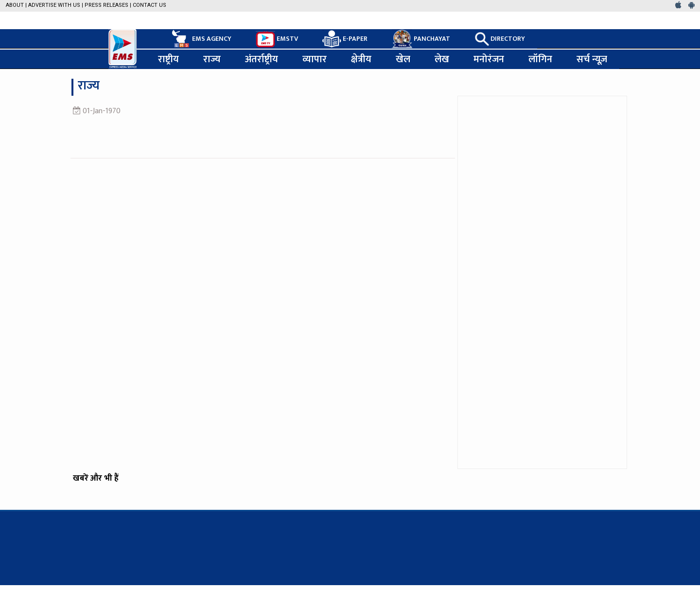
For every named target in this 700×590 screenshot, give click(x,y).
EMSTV (277, 39)
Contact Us (149, 5)
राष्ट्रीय (168, 59)
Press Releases (106, 5)
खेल (403, 59)
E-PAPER (345, 39)
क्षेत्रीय (361, 59)
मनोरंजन (489, 59)
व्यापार (315, 59)
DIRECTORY (500, 39)
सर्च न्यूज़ (592, 59)
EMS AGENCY (201, 39)
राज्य (212, 59)
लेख (442, 59)
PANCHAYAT (421, 39)
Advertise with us (54, 5)
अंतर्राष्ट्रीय (262, 59)
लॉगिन (540, 59)
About (15, 5)
